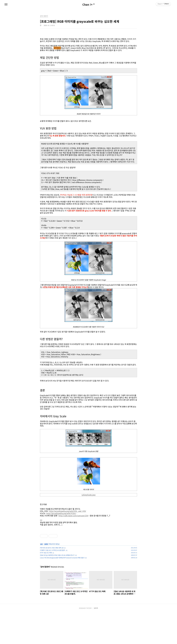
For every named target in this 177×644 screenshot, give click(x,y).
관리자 (96, 640)
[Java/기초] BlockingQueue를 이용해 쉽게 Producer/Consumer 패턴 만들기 (62, 589)
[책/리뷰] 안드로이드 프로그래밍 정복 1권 (52, 579)
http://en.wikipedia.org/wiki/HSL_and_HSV (68, 511)
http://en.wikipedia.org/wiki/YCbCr (61, 513)
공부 (42, 576)
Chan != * (88, 5)
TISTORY (89, 640)
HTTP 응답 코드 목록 (46, 584)
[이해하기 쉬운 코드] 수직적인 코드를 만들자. (53, 582)
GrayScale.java (88, 495)
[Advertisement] (88, 544)
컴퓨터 (46, 576)
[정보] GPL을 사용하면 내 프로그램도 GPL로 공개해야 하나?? (57, 587)
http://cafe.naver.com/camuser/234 (73, 516)
